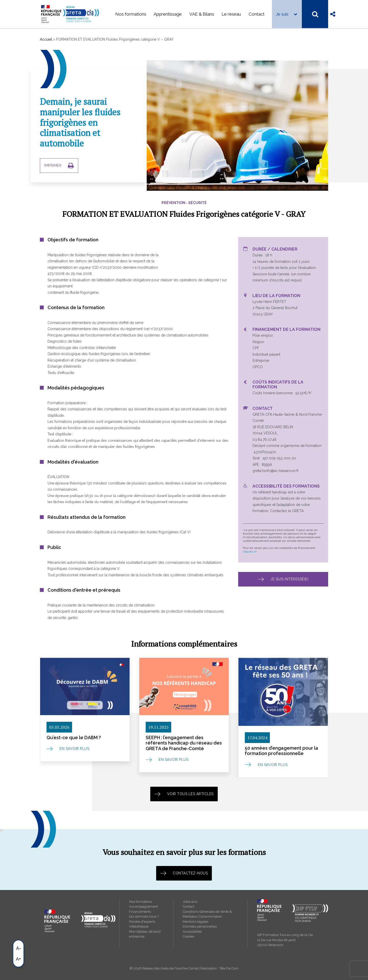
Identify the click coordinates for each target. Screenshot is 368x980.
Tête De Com (229, 968)
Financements (140, 912)
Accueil (46, 39)
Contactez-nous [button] (184, 873)
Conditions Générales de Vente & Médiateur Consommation (207, 914)
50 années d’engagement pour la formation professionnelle (281, 751)
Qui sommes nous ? (144, 916)
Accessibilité (192, 932)
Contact (257, 14)
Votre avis (190, 902)
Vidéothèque (139, 926)
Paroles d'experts (142, 922)
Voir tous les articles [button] (184, 794)
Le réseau (231, 14)
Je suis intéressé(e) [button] (283, 579)
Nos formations (131, 14)
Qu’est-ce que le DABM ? (74, 737)
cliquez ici (250, 551)
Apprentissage (168, 14)
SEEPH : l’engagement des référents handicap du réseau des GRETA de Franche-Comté (184, 743)
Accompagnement (143, 906)
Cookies (188, 936)
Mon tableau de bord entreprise (145, 934)
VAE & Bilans (202, 14)
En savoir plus (74, 749)
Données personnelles (200, 926)
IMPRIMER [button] (59, 166)
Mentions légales (195, 922)
